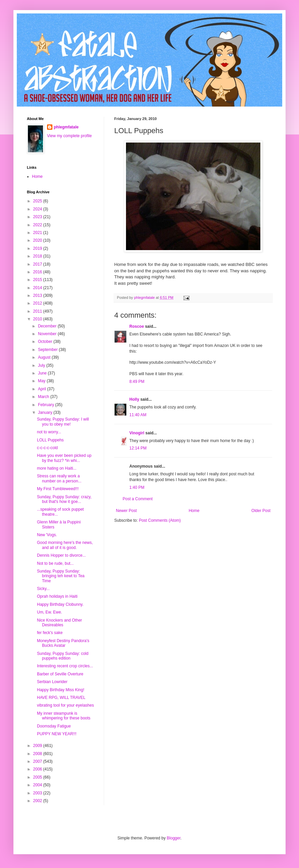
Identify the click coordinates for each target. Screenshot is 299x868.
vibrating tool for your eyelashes (65, 705)
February (47, 405)
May (42, 381)
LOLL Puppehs (50, 440)
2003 (38, 793)
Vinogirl (137, 433)
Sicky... (43, 589)
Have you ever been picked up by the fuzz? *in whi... (64, 458)
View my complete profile (69, 136)
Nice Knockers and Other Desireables (59, 623)
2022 (38, 225)
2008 (38, 754)
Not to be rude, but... (55, 563)
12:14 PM (138, 448)
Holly (134, 399)
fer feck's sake (50, 633)
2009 (38, 746)
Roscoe (137, 326)
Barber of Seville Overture (60, 674)
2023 (38, 217)
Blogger (174, 838)
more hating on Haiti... (57, 468)
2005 (38, 777)
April (42, 389)
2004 (38, 785)
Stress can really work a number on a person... (59, 478)
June (43, 373)
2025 (38, 201)
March (44, 397)
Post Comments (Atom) (160, 520)
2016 (38, 272)
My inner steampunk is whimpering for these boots (64, 716)
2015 (38, 280)
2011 (38, 311)
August (45, 357)
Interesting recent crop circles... (65, 666)
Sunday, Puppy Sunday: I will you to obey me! (63, 422)
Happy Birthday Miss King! (61, 690)
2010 (38, 319)
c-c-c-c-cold (47, 448)
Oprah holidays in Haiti (57, 596)
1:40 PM (137, 487)
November (48, 334)
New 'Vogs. (47, 535)
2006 (38, 769)
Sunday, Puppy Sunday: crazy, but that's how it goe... (64, 499)
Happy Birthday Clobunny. (60, 604)
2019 (38, 248)
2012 (38, 303)
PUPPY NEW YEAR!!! (57, 734)
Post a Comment (138, 499)
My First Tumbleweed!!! (58, 489)
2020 (38, 240)
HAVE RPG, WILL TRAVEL (61, 698)
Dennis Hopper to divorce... (61, 555)
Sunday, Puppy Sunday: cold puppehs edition (63, 656)
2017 (38, 264)
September (48, 350)
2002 (38, 801)
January (46, 412)
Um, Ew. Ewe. (50, 612)
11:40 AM (138, 415)
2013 (38, 295)
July (42, 365)
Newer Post (126, 511)
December (48, 326)
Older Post (261, 511)
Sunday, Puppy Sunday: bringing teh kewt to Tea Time (61, 576)
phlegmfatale (66, 127)
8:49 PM (137, 382)
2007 (38, 761)
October (46, 342)
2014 (38, 288)
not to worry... (49, 432)
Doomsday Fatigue (54, 726)
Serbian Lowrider (52, 682)
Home (194, 511)
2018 (38, 256)
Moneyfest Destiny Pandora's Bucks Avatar (63, 643)
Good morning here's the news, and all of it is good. (65, 545)
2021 (38, 233)
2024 (38, 209)
